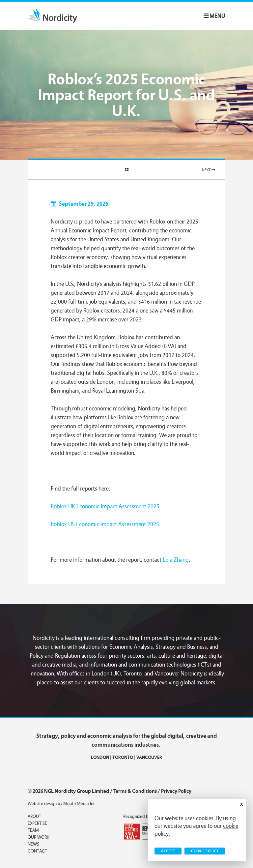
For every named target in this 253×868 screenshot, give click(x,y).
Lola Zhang (176, 560)
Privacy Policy (176, 791)
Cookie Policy (205, 851)
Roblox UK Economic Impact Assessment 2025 (105, 507)
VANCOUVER (149, 757)
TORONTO (123, 757)
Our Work (38, 837)
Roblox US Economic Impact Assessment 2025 (105, 524)
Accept (168, 851)
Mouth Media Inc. (80, 804)
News (33, 844)
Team (33, 830)
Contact (37, 851)
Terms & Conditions (135, 791)
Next (209, 170)
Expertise (37, 823)
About (34, 817)
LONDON (100, 757)
